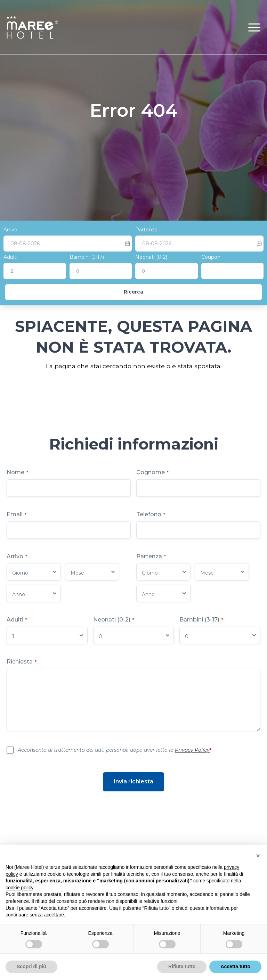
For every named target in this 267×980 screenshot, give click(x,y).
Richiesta (22, 662)
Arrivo (10, 230)
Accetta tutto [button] (235, 966)
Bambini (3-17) (87, 257)
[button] (254, 27)
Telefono (151, 514)
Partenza (146, 230)
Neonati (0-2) (151, 257)
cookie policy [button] (19, 888)
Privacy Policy (192, 750)
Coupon (211, 257)
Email (17, 514)
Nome (17, 472)
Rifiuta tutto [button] (182, 966)
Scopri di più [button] (31, 966)
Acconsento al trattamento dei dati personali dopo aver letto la (115, 750)
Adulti (10, 257)
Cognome (152, 472)
